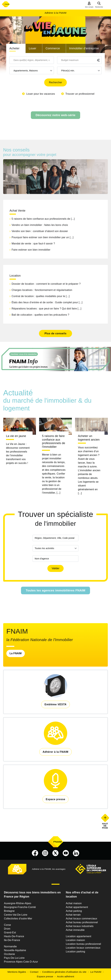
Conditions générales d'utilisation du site (64, 972)
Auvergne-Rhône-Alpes (18, 903)
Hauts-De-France (14, 936)
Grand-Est (10, 932)
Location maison (75, 940)
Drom (7, 929)
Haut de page (105, 826)
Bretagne (9, 911)
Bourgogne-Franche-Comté (20, 907)
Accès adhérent (66, 976)
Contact (34, 972)
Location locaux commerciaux (83, 948)
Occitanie (9, 954)
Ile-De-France (12, 940)
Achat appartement (77, 907)
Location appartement (79, 936)
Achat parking (74, 911)
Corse (7, 925)
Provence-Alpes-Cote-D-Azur (21, 962)
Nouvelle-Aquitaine (15, 950)
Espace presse (45, 976)
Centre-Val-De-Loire (16, 915)
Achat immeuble (75, 930)
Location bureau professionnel (83, 944)
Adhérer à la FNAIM (55, 13)
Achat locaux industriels (80, 926)
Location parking (75, 952)
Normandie (10, 946)
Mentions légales (17, 972)
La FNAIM (16, 653)
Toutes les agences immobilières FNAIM (56, 590)
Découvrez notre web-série (55, 115)
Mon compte (89, 7)
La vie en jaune (16, 436)
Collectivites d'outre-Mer (18, 919)
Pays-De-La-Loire (14, 958)
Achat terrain (73, 915)
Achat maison (74, 903)
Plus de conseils (55, 333)
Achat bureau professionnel (82, 922)
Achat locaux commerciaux (82, 919)
